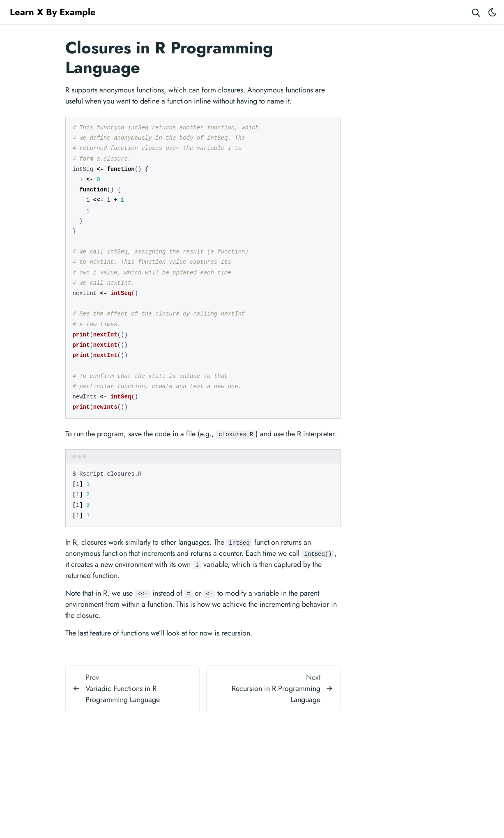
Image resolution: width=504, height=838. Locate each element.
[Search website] (476, 12)
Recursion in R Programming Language (276, 694)
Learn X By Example (53, 12)
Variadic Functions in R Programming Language (123, 694)
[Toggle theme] (492, 12)
